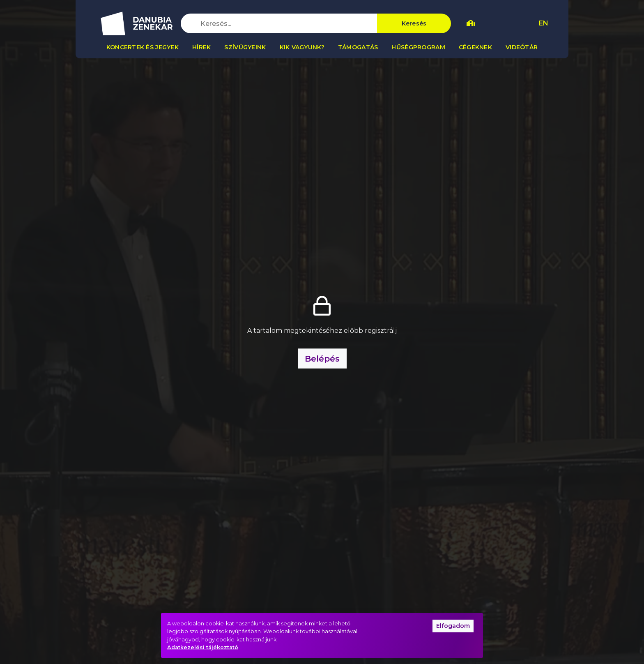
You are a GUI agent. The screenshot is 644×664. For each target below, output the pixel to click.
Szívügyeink (245, 47)
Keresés (414, 23)
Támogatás (358, 47)
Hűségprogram (418, 47)
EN (544, 23)
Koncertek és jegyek (143, 47)
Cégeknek (475, 47)
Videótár (522, 47)
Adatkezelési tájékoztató (203, 647)
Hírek (201, 47)
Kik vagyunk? (302, 47)
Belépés (322, 359)
